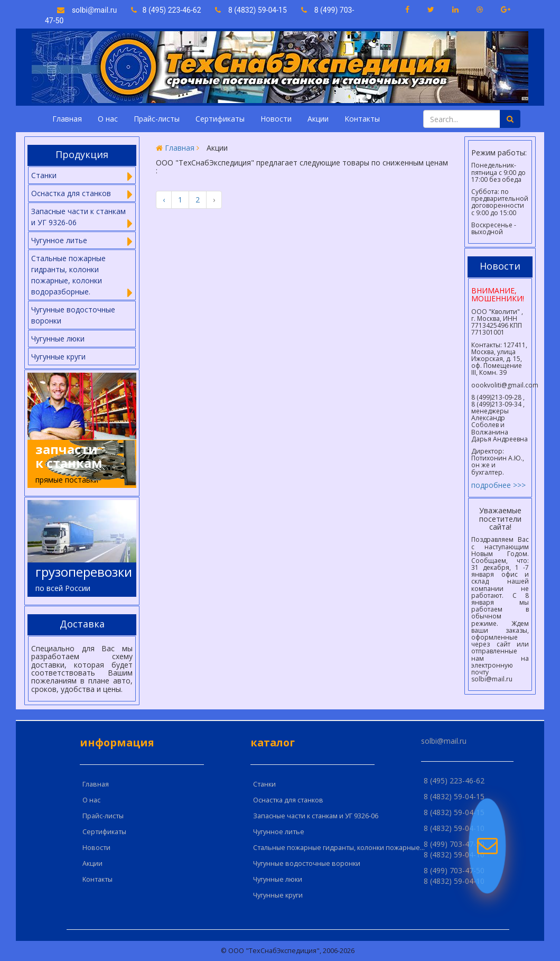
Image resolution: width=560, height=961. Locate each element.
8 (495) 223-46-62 (167, 10)
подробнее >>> (498, 485)
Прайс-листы (157, 119)
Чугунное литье (279, 832)
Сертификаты (220, 119)
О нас (108, 119)
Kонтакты (362, 119)
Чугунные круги (58, 357)
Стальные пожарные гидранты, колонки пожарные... (339, 848)
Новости (276, 119)
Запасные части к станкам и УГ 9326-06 (316, 816)
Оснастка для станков (288, 800)
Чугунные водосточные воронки (73, 315)
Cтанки (264, 784)
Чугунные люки (58, 339)
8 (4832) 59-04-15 (251, 10)
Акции (318, 119)
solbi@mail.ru (87, 10)
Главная (67, 119)
